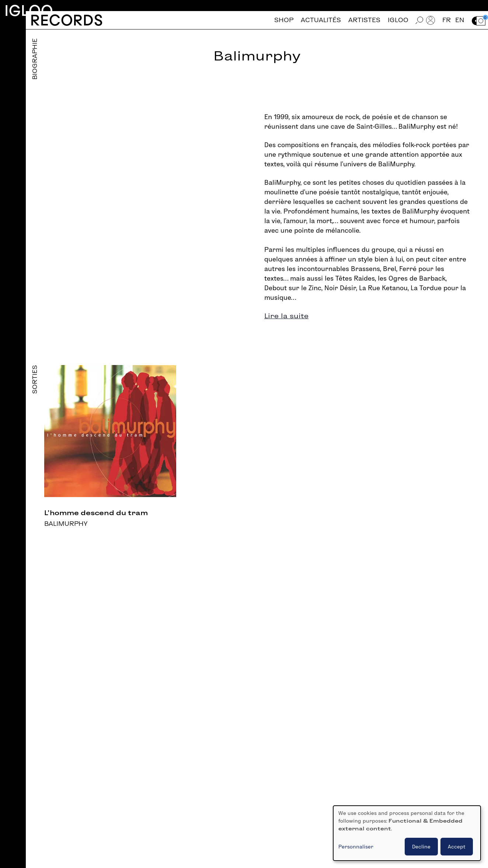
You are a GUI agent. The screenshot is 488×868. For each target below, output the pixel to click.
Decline (421, 847)
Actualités (321, 20)
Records (67, 20)
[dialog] (407, 833)
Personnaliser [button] (356, 847)
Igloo (29, 11)
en (460, 20)
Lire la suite (286, 316)
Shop (284, 20)
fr (447, 20)
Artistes (364, 20)
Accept (457, 847)
